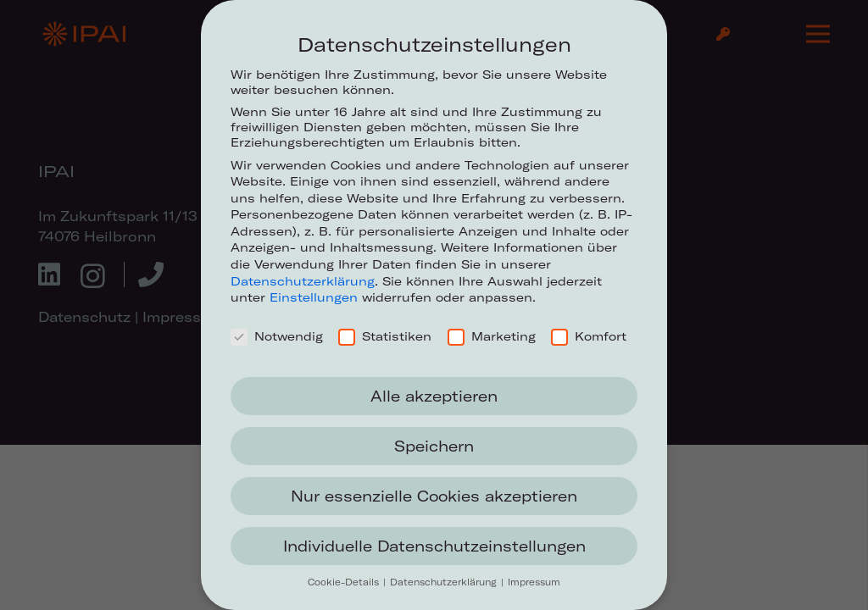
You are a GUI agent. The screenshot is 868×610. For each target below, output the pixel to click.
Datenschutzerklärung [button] (445, 582)
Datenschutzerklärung (303, 281)
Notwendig (277, 336)
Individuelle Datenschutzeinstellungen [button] (434, 546)
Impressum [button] (534, 582)
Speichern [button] (434, 446)
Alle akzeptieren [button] (434, 396)
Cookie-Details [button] (345, 582)
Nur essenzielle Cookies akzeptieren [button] (434, 496)
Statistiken (385, 336)
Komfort (589, 336)
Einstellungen (314, 297)
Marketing (492, 336)
